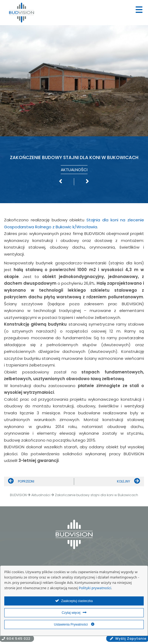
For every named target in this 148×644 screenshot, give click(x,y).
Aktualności (74, 170)
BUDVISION (18, 495)
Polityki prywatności (95, 588)
